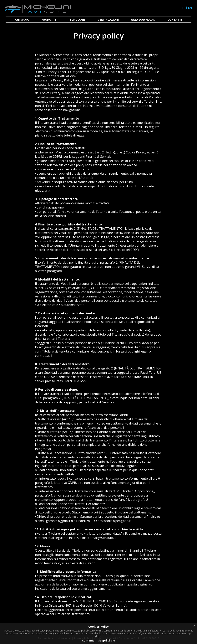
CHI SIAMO (22, 20)
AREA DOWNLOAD (143, 20)
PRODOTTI (49, 20)
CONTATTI (175, 20)
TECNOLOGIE (77, 20)
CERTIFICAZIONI (108, 20)
